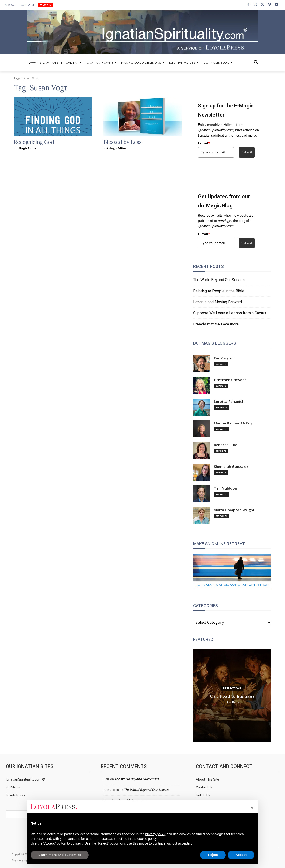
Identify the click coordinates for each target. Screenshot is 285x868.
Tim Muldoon (225, 488)
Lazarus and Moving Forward (217, 302)
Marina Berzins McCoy (233, 423)
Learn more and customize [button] (60, 855)
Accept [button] (241, 855)
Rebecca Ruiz (225, 445)
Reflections (232, 688)
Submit (247, 152)
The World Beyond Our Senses (219, 280)
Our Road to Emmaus (232, 696)
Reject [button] (213, 855)
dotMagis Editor (25, 148)
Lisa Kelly (232, 702)
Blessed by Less (122, 142)
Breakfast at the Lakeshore (216, 324)
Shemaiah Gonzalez (231, 467)
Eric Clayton (224, 358)
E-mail (204, 143)
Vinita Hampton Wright (234, 510)
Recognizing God (34, 142)
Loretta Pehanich (229, 401)
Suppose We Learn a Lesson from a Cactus (230, 313)
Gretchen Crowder (230, 380)
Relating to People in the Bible (219, 291)
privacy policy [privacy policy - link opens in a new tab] (155, 834)
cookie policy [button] (147, 839)
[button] (256, 63)
